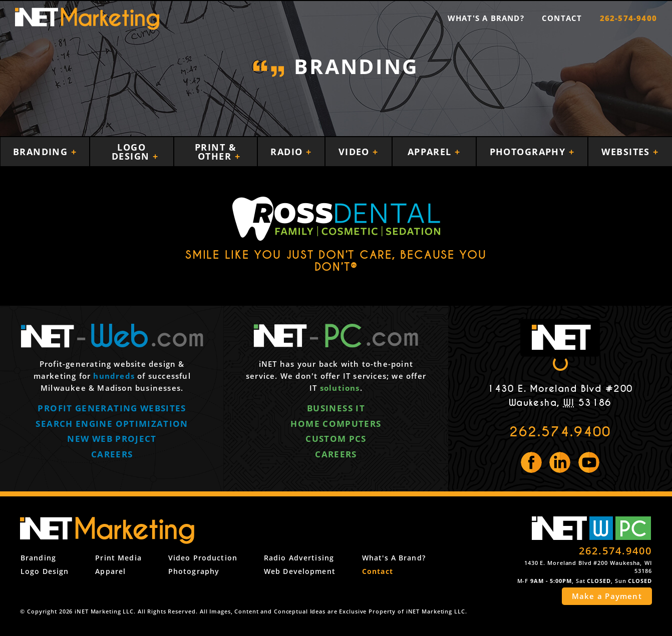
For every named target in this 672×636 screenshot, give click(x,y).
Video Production (203, 558)
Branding (42, 152)
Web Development (300, 571)
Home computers (336, 425)
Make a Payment (607, 596)
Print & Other (216, 152)
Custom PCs (336, 440)
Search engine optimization (112, 425)
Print (118, 558)
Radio (288, 152)
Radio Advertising (299, 558)
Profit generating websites (112, 409)
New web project (112, 440)
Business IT (336, 409)
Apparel (431, 152)
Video (356, 152)
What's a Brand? (486, 18)
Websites (627, 152)
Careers (112, 455)
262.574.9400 (560, 432)
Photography (529, 152)
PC (633, 528)
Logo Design (132, 152)
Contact (562, 18)
